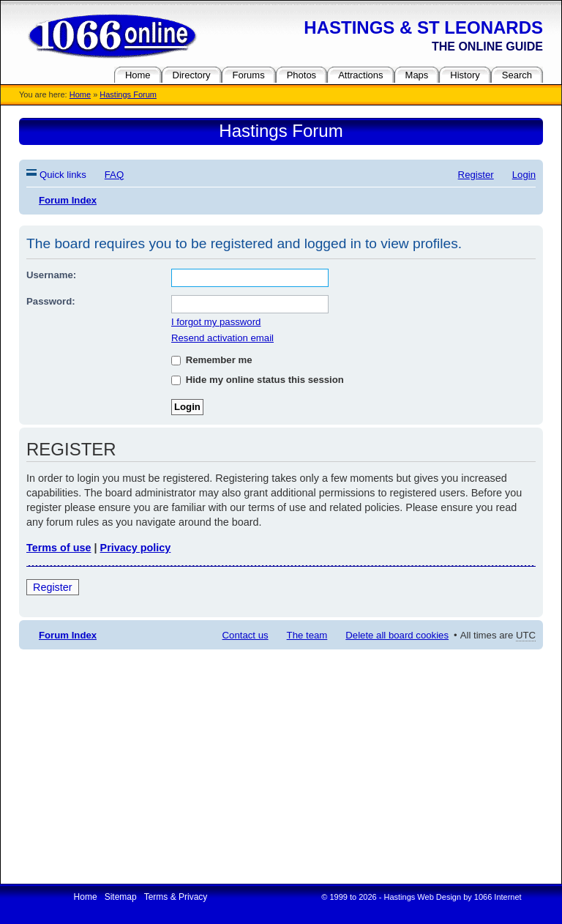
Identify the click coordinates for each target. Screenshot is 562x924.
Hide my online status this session (258, 380)
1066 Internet (498, 897)
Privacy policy (136, 548)
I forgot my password (216, 322)
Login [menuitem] (524, 175)
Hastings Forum (128, 94)
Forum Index (68, 635)
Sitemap (121, 897)
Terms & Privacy (176, 897)
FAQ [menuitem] (114, 175)
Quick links (63, 175)
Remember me (212, 360)
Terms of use (59, 548)
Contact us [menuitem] (246, 635)
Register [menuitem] (476, 175)
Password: (51, 301)
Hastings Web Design (423, 897)
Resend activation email (222, 338)
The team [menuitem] (307, 635)
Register (53, 587)
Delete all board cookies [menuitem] (397, 635)
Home (80, 94)
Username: (51, 275)
